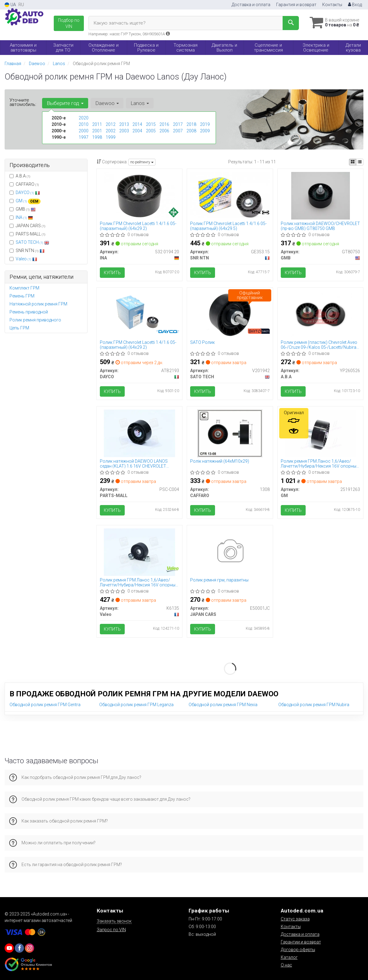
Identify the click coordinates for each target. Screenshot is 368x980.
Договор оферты (298, 950)
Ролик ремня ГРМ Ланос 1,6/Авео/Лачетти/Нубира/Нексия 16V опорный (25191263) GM (320, 463)
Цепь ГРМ (19, 328)
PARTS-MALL (27, 234)
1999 (111, 137)
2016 (164, 124)
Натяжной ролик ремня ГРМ (38, 304)
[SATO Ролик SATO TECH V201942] (230, 314)
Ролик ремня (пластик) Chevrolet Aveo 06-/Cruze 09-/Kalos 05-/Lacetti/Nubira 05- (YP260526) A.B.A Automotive (319, 345)
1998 (97, 137)
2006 (164, 131)
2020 (84, 118)
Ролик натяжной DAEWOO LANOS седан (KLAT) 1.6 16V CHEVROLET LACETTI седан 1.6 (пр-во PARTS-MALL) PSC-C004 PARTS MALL (139, 463)
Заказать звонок (114, 921)
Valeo (26, 259)
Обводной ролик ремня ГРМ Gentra (45, 705)
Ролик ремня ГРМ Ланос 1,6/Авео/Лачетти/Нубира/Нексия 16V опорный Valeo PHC (139, 582)
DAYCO (28, 192)
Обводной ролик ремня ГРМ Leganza (136, 705)
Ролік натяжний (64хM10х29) (220, 461)
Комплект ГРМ (24, 288)
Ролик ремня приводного (35, 320)
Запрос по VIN (111, 930)
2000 (84, 131)
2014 (137, 124)
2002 (111, 131)
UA (10, 5)
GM (28, 201)
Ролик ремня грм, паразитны (219, 580)
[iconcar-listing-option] (360, 162)
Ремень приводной (29, 312)
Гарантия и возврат (296, 5)
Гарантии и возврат (301, 942)
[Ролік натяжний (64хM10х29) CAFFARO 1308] (230, 433)
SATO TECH (32, 242)
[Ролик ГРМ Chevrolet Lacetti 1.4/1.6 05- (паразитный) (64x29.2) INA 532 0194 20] (140, 195)
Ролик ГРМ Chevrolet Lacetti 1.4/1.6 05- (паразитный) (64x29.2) (138, 226)
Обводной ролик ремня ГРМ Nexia (223, 705)
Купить (112, 273)
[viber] (19, 948)
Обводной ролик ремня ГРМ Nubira (314, 705)
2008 (191, 131)
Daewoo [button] (107, 103)
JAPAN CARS (27, 226)
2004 (137, 131)
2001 (97, 131)
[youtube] (9, 948)
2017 (178, 124)
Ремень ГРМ (22, 296)
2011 (97, 124)
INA (24, 217)
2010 (84, 124)
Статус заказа (295, 919)
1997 (84, 137)
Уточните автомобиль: (23, 102)
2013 (124, 124)
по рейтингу (142, 162)
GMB (23, 209)
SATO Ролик (202, 342)
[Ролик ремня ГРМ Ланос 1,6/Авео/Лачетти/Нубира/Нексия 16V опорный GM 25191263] (320, 433)
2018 (191, 124)
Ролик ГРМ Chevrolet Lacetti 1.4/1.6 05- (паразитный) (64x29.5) (228, 226)
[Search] (291, 23)
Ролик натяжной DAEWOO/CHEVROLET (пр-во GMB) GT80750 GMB (320, 226)
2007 (178, 131)
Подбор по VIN (69, 23)
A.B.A (20, 176)
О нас (286, 965)
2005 (151, 131)
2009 (205, 131)
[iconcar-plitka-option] (353, 162)
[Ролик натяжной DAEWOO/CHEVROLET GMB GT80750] (321, 195)
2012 (111, 124)
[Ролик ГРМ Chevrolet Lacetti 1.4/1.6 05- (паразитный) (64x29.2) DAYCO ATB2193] (139, 314)
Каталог (289, 957)
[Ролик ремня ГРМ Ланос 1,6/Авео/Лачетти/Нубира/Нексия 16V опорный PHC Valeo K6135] (139, 552)
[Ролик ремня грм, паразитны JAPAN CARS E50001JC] (230, 552)
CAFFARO (24, 184)
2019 (205, 124)
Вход (355, 5)
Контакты (332, 5)
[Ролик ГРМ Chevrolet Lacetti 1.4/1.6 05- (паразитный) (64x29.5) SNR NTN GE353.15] (230, 194)
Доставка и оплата (251, 5)
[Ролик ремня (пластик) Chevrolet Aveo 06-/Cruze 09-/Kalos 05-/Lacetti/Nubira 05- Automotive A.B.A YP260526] (321, 314)
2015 (151, 124)
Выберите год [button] (65, 103)
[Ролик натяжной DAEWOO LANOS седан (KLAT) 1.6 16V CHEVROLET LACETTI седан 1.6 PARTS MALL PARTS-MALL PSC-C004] (139, 433)
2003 (124, 131)
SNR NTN (27, 251)
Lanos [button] (140, 103)
